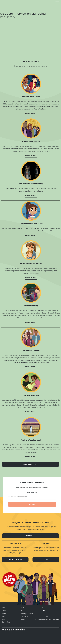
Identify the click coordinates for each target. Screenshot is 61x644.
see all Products (30, 462)
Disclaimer (25, 616)
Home (4, 611)
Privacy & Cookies (27, 614)
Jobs (23, 611)
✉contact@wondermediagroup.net (47, 618)
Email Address (32, 490)
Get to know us (15, 559)
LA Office (43, 611)
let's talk (46, 559)
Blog (3, 619)
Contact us (6, 622)
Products (5, 616)
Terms (23, 619)
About (4, 614)
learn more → (31, 111)
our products (30, 536)
